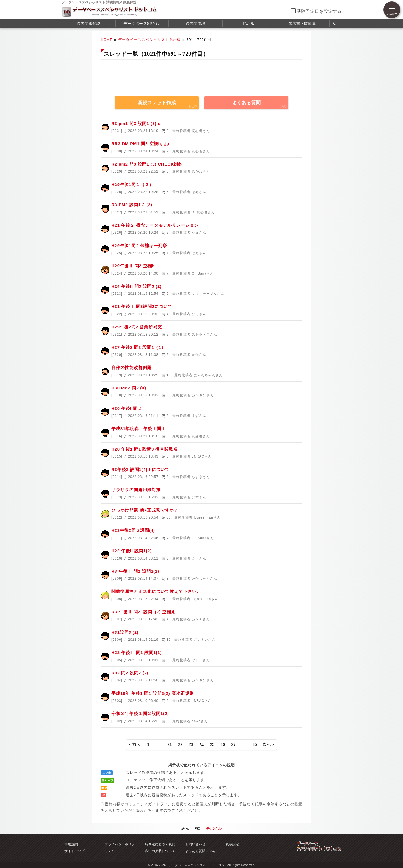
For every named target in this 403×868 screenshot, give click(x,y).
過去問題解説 (88, 24)
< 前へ (135, 744)
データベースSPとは (142, 24)
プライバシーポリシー (121, 844)
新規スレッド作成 (157, 103)
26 (223, 744)
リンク (110, 851)
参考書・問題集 (302, 24)
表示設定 (232, 844)
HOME (107, 40)
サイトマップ (74, 851)
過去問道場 (195, 24)
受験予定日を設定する (319, 11)
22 (180, 744)
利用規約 (71, 844)
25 (212, 744)
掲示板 (249, 24)
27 (233, 744)
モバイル (214, 828)
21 (170, 744)
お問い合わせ (195, 844)
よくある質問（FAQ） (202, 851)
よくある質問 (246, 103)
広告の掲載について (160, 851)
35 (255, 744)
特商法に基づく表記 (160, 844)
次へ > (268, 744)
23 (191, 744)
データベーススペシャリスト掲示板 (149, 40)
